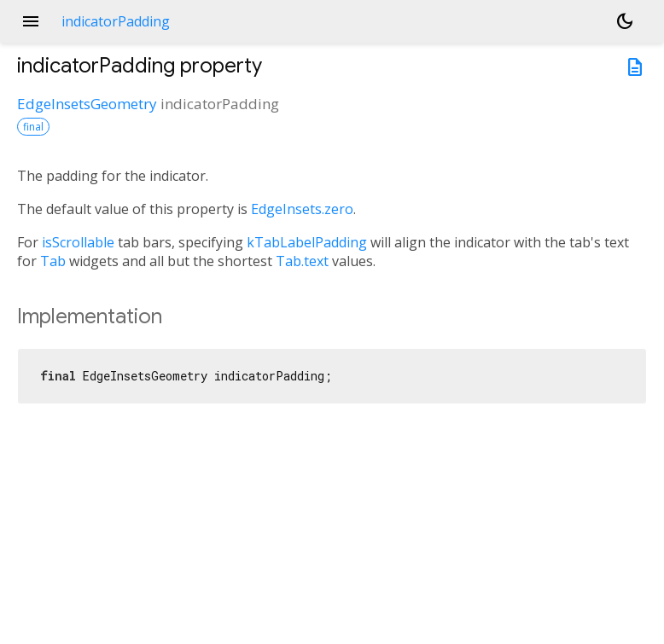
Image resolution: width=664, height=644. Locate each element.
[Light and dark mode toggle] (625, 21)
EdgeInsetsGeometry (87, 104)
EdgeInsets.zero (302, 209)
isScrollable (78, 242)
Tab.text (302, 261)
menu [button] (31, 21)
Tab (53, 261)
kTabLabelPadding (307, 242)
